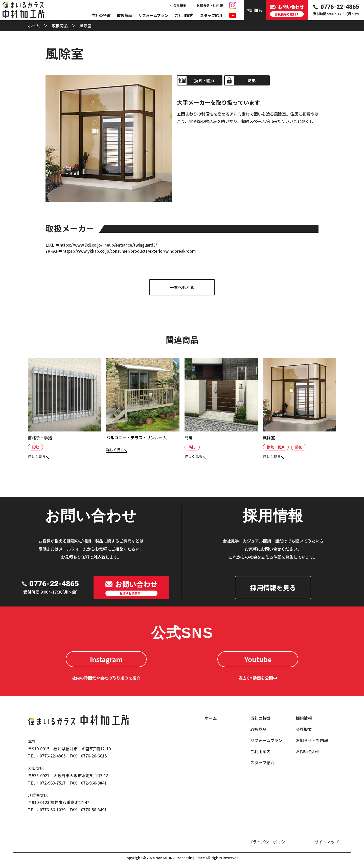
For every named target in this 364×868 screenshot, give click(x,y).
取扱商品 (124, 15)
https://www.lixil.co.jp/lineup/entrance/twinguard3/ (108, 245)
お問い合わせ (308, 751)
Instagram (106, 659)
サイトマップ (327, 842)
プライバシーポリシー (269, 842)
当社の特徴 (101, 15)
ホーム (34, 26)
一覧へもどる (182, 287)
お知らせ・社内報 (210, 5)
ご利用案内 (184, 15)
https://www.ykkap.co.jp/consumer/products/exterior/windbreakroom (129, 251)
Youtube (258, 659)
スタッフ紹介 (211, 15)
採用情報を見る (273, 587)
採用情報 (304, 718)
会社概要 (180, 5)
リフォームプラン (153, 15)
